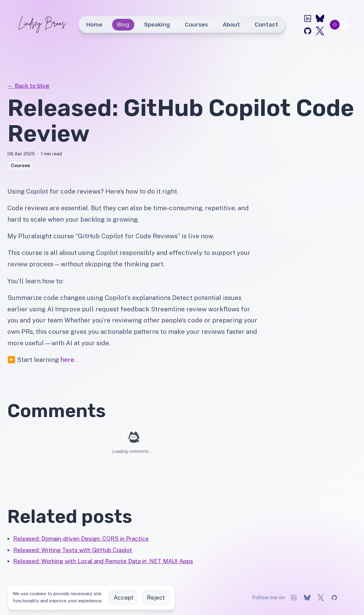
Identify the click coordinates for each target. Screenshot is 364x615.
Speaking (157, 25)
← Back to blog (28, 86)
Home (94, 25)
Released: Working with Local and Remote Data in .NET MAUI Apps (103, 561)
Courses (196, 25)
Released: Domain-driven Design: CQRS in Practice (81, 539)
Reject (156, 597)
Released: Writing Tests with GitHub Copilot (73, 550)
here (67, 360)
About (231, 25)
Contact (266, 25)
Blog (123, 25)
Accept (124, 597)
